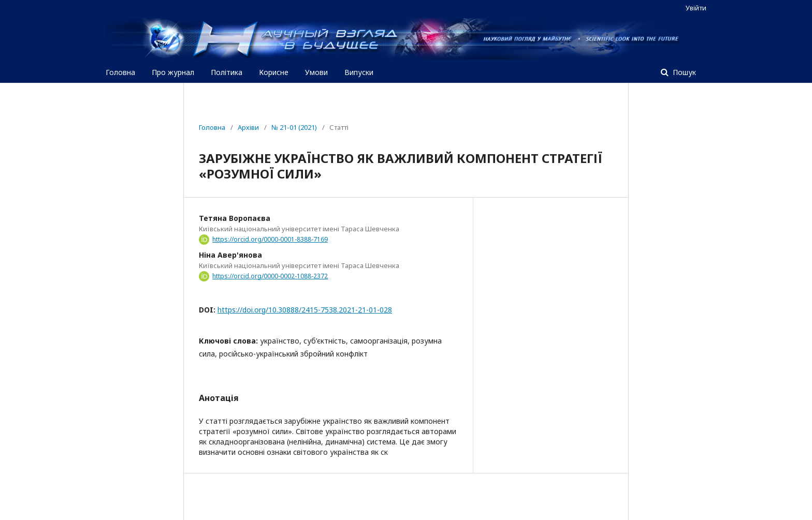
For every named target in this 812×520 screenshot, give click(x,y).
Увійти (696, 8)
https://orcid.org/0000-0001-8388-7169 (270, 239)
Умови (316, 72)
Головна (120, 72)
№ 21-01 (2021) (294, 127)
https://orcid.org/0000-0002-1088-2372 (270, 276)
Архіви (248, 127)
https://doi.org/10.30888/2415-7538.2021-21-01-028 (305, 310)
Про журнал (173, 72)
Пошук (683, 72)
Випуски (359, 72)
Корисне (274, 72)
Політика (227, 72)
